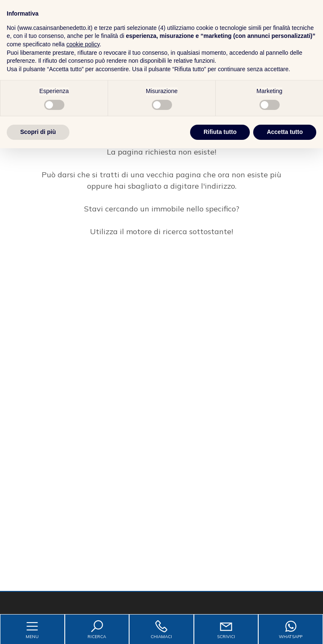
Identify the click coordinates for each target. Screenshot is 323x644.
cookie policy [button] (83, 540)
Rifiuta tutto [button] (220, 628)
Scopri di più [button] (38, 628)
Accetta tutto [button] (285, 628)
